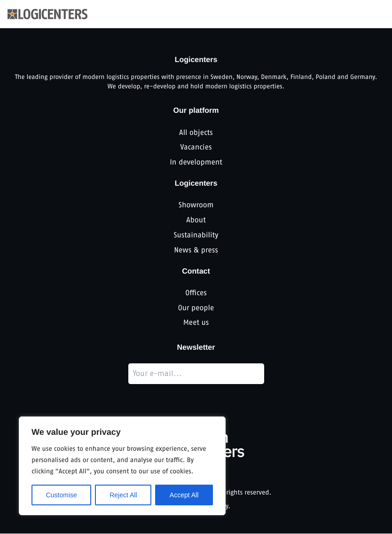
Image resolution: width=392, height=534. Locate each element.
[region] (122, 466)
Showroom (196, 205)
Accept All (184, 495)
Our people (196, 308)
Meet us (196, 323)
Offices (196, 293)
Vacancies (196, 147)
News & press (196, 250)
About (196, 220)
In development (196, 162)
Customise (62, 495)
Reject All (123, 495)
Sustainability (196, 235)
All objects (196, 132)
